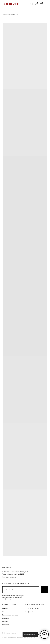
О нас (4, 612)
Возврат (5, 621)
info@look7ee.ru (31, 612)
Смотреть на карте (9, 577)
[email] (21, 590)
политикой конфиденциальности (12, 598)
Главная (6, 14)
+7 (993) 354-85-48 (32, 609)
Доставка (6, 618)
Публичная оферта (9, 633)
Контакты (6, 624)
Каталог (15, 14)
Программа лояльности (11, 615)
